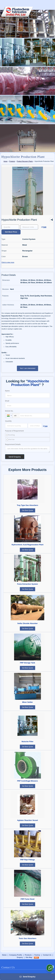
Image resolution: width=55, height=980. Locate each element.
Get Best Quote (28, 510)
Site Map (29, 957)
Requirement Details (13, 444)
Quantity (8, 421)
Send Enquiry (27, 977)
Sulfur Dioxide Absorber (27, 623)
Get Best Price (11, 232)
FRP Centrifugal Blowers (27, 781)
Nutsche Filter (27, 742)
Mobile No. (9, 411)
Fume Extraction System (27, 584)
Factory (37, 955)
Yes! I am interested (27, 368)
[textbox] (29, 227)
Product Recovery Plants (25, 161)
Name (7, 391)
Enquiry (20, 957)
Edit (44, 227)
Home (5, 161)
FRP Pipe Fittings (28, 860)
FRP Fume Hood (27, 899)
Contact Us (47, 955)
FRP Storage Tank (27, 663)
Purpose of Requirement (14, 431)
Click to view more (8, 262)
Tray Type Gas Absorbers (27, 505)
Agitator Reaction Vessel (28, 820)
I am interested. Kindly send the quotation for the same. (27, 449)
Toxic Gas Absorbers (27, 938)
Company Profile (16, 955)
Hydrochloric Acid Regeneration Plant (28, 545)
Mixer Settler (27, 702)
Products (12, 161)
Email (7, 401)
